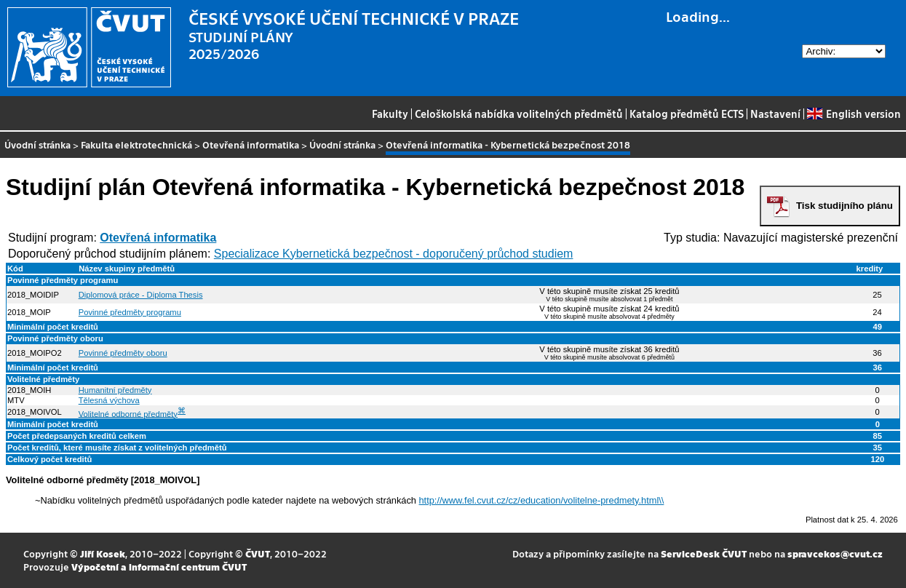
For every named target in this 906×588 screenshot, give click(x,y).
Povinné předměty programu (130, 312)
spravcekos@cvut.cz (835, 553)
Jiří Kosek (103, 553)
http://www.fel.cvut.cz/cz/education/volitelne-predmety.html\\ (542, 500)
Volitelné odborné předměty (128, 413)
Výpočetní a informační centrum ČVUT (159, 567)
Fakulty (390, 114)
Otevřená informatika (251, 144)
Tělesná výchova (109, 400)
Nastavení (775, 114)
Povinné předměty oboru (123, 353)
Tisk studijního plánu (845, 206)
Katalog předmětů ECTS (687, 114)
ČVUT (258, 553)
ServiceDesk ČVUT (704, 553)
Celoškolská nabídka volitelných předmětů (519, 114)
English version (854, 114)
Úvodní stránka (37, 144)
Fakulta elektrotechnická (136, 144)
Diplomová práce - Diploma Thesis (141, 295)
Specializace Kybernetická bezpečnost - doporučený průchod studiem (394, 254)
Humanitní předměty (115, 390)
